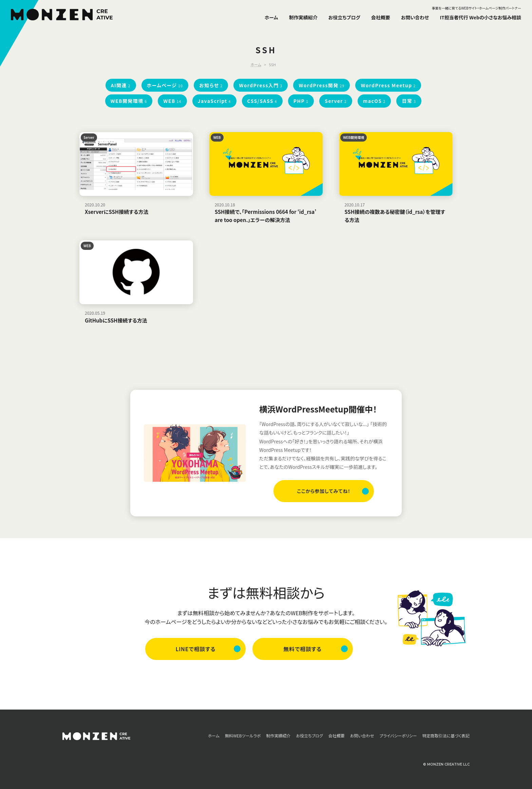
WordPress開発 (321, 85)
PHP (301, 101)
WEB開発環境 (129, 101)
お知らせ (211, 85)
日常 (409, 101)
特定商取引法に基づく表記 (446, 736)
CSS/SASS (262, 101)
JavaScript (214, 101)
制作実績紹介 (303, 17)
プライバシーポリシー (398, 736)
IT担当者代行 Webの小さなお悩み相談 (480, 17)
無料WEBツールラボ (243, 736)
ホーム (271, 17)
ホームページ (165, 85)
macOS (374, 101)
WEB (172, 101)
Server (336, 101)
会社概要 (381, 17)
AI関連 (121, 85)
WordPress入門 (261, 85)
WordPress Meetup (388, 85)
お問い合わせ (415, 17)
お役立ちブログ (344, 17)
